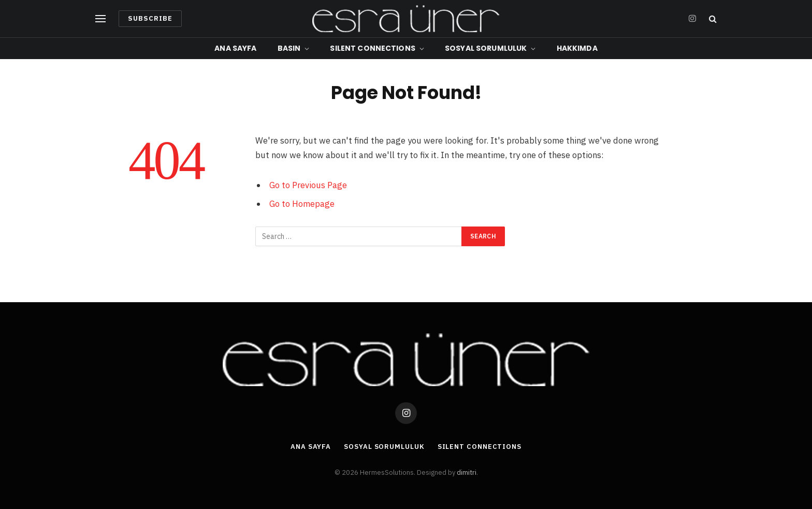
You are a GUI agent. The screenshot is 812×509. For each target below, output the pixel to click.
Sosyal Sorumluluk (486, 48)
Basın (289, 48)
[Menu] (100, 19)
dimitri (467, 472)
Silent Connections (373, 48)
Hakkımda (577, 48)
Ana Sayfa (235, 48)
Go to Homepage (302, 204)
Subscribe (150, 18)
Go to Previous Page (308, 185)
